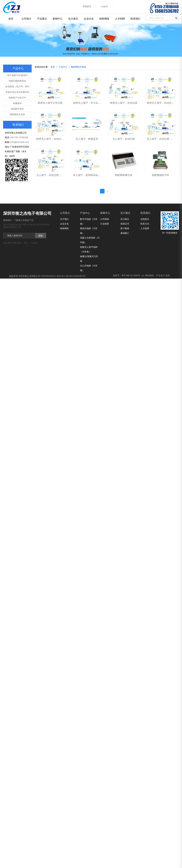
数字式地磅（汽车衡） (89, 221)
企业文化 (89, 19)
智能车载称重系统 (17, 81)
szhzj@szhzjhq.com (19, 142)
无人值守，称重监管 (87, 139)
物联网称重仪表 (124, 175)
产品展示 (42, 19)
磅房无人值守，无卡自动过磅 (89, 103)
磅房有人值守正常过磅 (50, 103)
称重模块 (17, 103)
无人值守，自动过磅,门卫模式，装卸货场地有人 (63, 175)
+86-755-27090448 (19, 137)
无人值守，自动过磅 (124, 139)
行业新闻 (105, 224)
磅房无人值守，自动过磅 (124, 103)
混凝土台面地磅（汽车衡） (90, 240)
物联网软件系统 (17, 114)
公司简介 (27, 19)
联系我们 (135, 19)
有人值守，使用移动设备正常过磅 (92, 175)
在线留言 (145, 219)
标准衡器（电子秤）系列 (17, 86)
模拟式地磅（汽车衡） (89, 231)
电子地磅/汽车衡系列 (17, 75)
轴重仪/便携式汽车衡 (89, 259)
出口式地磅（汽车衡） (89, 268)
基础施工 (125, 233)
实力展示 (73, 19)
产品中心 (85, 213)
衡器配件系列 (17, 109)
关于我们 (64, 219)
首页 (11, 19)
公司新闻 (105, 219)
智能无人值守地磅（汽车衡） (89, 249)
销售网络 (104, 19)
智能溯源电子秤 (160, 175)
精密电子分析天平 (17, 98)
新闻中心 (58, 19)
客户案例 (125, 228)
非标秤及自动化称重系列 (17, 92)
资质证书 (125, 224)
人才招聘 (120, 19)
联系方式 (145, 224)
